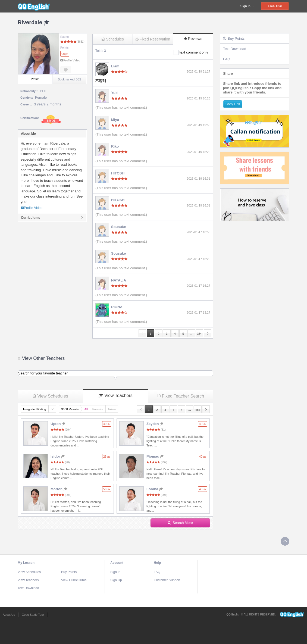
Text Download (235, 49)
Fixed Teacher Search (181, 396)
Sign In (248, 6)
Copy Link (233, 104)
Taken (112, 409)
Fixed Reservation (153, 39)
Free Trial (275, 6)
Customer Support (167, 580)
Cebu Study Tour (33, 615)
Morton (59, 489)
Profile (35, 79)
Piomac (155, 456)
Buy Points (234, 38)
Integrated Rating (35, 409)
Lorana (155, 489)
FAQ (227, 59)
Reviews (193, 39)
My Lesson (26, 563)
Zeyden (155, 424)
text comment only (194, 52)
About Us (9, 615)
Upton (58, 424)
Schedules (112, 39)
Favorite (98, 409)
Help (157, 563)
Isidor (58, 456)
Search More (180, 523)
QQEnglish (34, 6)
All (86, 409)
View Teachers (115, 396)
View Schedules (50, 396)
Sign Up (116, 580)
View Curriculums (74, 580)
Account (117, 563)
